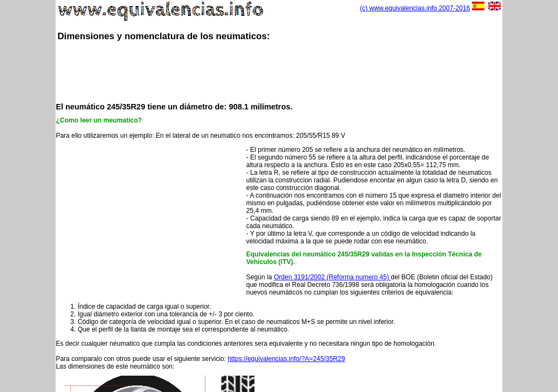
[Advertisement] (279, 71)
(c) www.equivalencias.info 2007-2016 (415, 8)
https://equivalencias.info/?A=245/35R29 (286, 359)
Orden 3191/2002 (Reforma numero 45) (332, 277)
